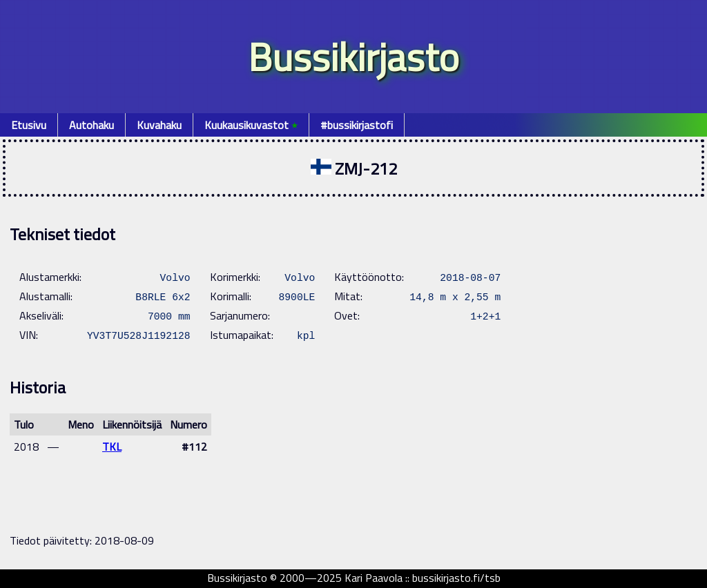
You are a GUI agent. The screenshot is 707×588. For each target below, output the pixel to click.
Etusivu (29, 125)
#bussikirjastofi (357, 125)
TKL (112, 447)
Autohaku (91, 125)
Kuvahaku (159, 125)
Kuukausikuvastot (251, 125)
